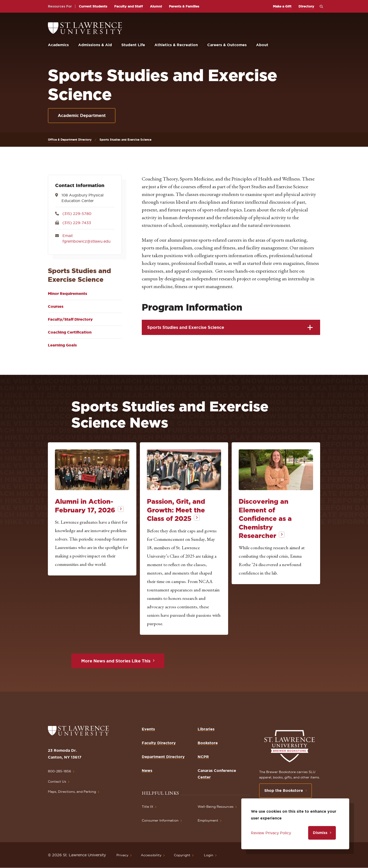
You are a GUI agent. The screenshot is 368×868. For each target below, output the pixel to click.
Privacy (122, 855)
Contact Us (57, 782)
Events (148, 729)
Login (209, 855)
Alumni (156, 6)
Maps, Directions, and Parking (72, 792)
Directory (306, 6)
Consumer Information (160, 820)
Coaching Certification (70, 332)
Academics (58, 45)
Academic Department (82, 115)
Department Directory (163, 757)
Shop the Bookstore (284, 790)
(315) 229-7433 (77, 223)
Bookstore (208, 743)
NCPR (203, 757)
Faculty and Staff (129, 6)
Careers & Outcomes (227, 45)
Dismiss (320, 833)
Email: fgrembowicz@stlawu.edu (86, 238)
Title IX (148, 807)
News (147, 770)
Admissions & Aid (95, 45)
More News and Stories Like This (116, 661)
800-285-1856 (59, 771)
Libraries (206, 729)
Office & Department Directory (70, 140)
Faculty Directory (159, 743)
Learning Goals (62, 345)
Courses (56, 306)
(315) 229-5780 (77, 214)
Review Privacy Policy (271, 833)
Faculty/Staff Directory (70, 319)
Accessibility (151, 855)
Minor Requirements (67, 293)
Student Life (133, 45)
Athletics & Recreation (176, 45)
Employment (208, 820)
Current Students (93, 6)
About (262, 45)
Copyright (182, 855)
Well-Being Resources (216, 807)
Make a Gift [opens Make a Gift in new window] (282, 6)
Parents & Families (184, 6)
